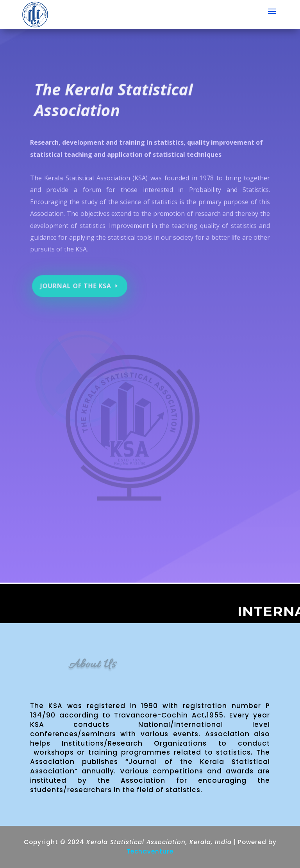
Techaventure (150, 851)
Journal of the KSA (77, 282)
